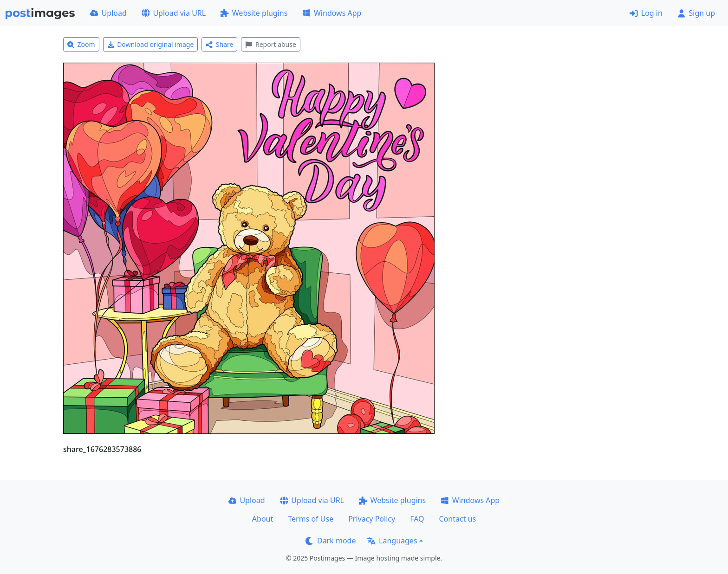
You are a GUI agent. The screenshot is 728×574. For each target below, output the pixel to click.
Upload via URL (174, 13)
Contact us (458, 519)
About (263, 519)
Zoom (81, 44)
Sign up (696, 13)
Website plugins (254, 13)
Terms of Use (311, 519)
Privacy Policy (372, 519)
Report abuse (270, 44)
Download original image (151, 44)
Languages (392, 541)
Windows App (332, 13)
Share (219, 44)
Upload (108, 13)
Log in (646, 13)
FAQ (417, 519)
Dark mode (331, 541)
